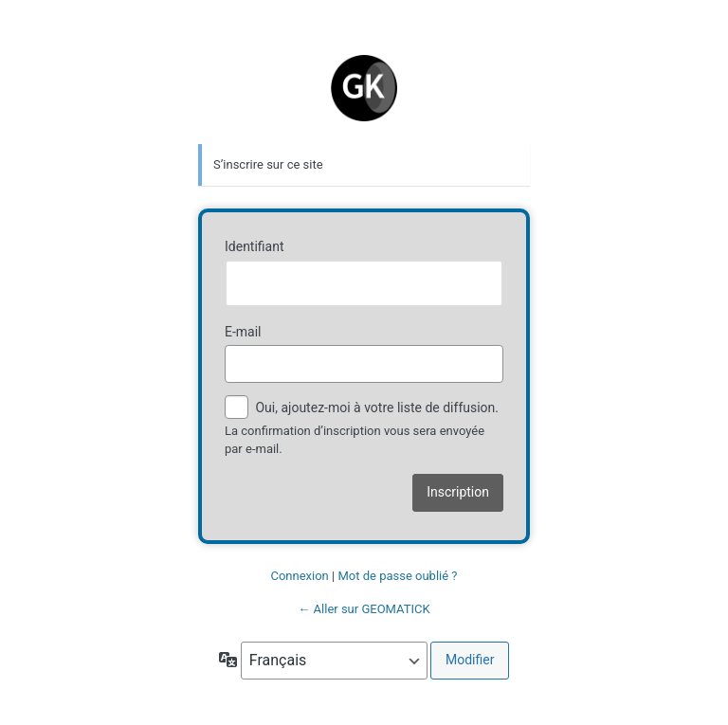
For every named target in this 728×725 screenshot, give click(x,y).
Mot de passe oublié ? (397, 576)
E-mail (243, 332)
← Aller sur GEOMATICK (364, 609)
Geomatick (364, 79)
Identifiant (255, 246)
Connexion (299, 576)
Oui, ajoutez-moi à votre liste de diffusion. (362, 408)
